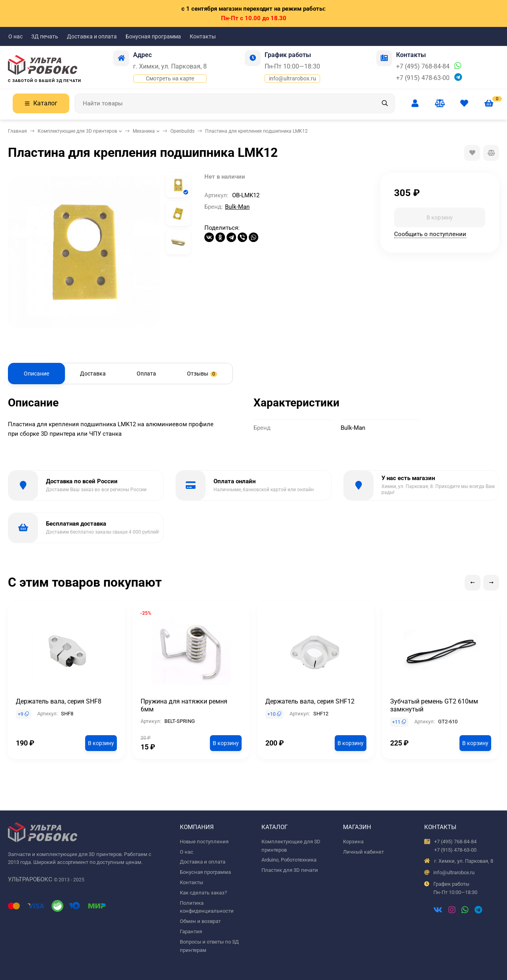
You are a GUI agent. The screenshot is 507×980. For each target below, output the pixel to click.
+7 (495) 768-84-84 (423, 66)
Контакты (203, 36)
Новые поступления (204, 842)
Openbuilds (182, 131)
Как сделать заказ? (203, 893)
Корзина (353, 842)
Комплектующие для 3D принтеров (77, 131)
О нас (15, 36)
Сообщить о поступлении (430, 234)
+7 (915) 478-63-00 (423, 78)
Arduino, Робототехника (289, 860)
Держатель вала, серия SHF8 (59, 701)
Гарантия (191, 931)
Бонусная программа (153, 36)
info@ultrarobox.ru (293, 78)
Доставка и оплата (92, 36)
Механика (144, 131)
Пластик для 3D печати (290, 870)
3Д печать (45, 36)
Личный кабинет (363, 852)
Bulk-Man (237, 207)
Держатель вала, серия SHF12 (310, 701)
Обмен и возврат (200, 921)
